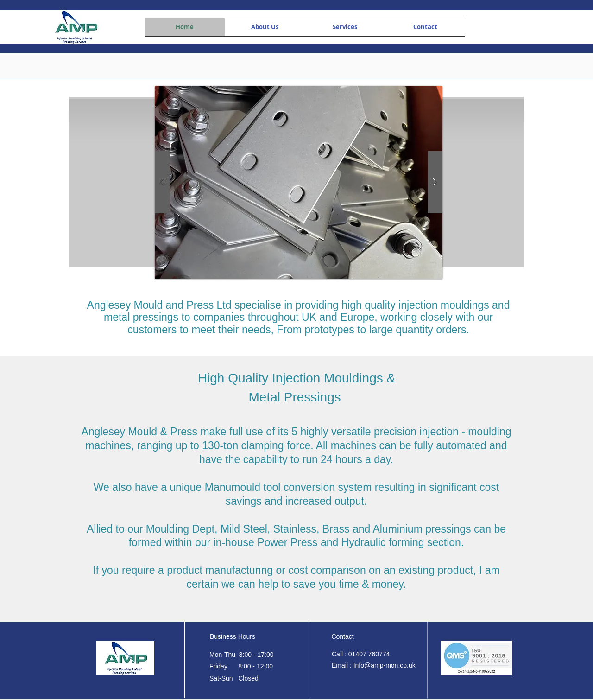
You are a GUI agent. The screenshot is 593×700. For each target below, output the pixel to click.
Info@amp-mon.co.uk (385, 665)
